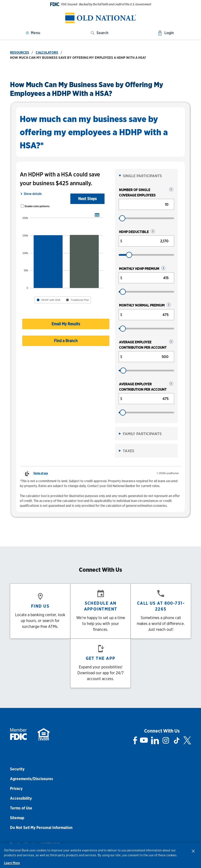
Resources (20, 52)
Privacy (16, 789)
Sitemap (17, 818)
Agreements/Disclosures (32, 779)
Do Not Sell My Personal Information (41, 828)
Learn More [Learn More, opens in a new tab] (12, 863)
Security (17, 769)
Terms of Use (21, 808)
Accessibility (21, 798)
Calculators (47, 52)
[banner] (100, 18)
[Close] (193, 851)
